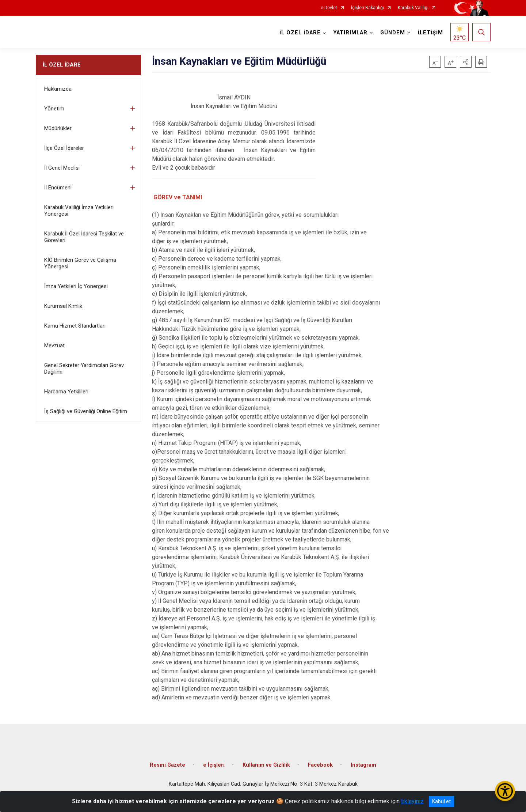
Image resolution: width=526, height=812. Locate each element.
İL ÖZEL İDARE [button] (300, 33)
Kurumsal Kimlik (63, 306)
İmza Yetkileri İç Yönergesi (76, 286)
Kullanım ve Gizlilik (266, 765)
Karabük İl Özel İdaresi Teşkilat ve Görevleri (84, 237)
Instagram (363, 765)
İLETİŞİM (430, 33)
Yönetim (54, 109)
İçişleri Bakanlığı (367, 8)
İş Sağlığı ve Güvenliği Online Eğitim (86, 411)
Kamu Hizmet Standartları (75, 326)
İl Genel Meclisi (62, 168)
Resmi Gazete (167, 765)
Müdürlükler (58, 128)
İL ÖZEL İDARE (62, 65)
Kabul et (441, 801)
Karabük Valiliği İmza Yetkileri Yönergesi (79, 211)
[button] (466, 62)
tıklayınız (412, 801)
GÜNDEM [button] (393, 33)
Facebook (320, 765)
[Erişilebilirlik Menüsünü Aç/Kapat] (505, 791)
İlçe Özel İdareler (64, 148)
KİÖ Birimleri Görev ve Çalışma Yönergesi (80, 263)
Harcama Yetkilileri (66, 392)
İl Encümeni (58, 188)
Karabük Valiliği (413, 8)
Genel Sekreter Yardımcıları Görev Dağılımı (84, 369)
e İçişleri (214, 765)
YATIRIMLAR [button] (350, 33)
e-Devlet (329, 8)
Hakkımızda (58, 89)
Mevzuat (54, 345)
